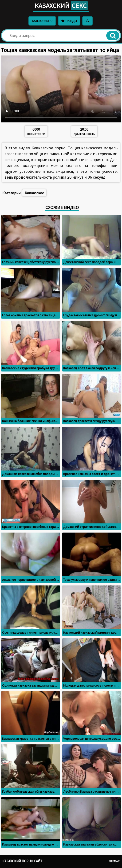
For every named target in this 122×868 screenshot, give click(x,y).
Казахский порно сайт (22, 861)
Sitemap (114, 861)
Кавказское (34, 193)
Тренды (69, 21)
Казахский (61, 6)
